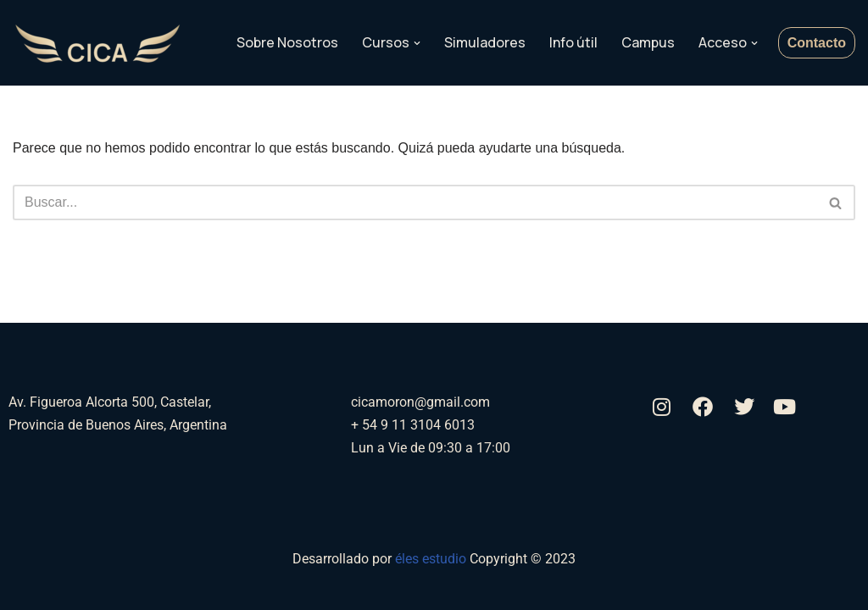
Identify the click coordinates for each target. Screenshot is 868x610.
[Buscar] (415, 202)
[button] (417, 43)
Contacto (817, 43)
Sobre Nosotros (287, 42)
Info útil (573, 42)
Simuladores (485, 42)
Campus (648, 42)
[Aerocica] (97, 43)
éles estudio (432, 559)
